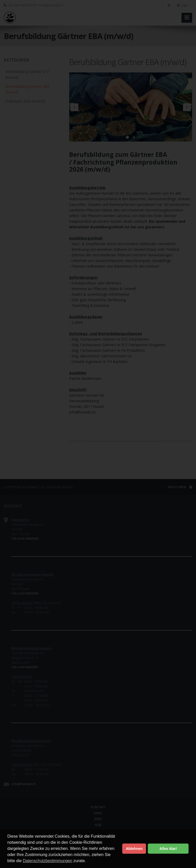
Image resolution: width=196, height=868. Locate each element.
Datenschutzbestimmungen (47, 861)
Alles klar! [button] (168, 849)
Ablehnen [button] (134, 849)
